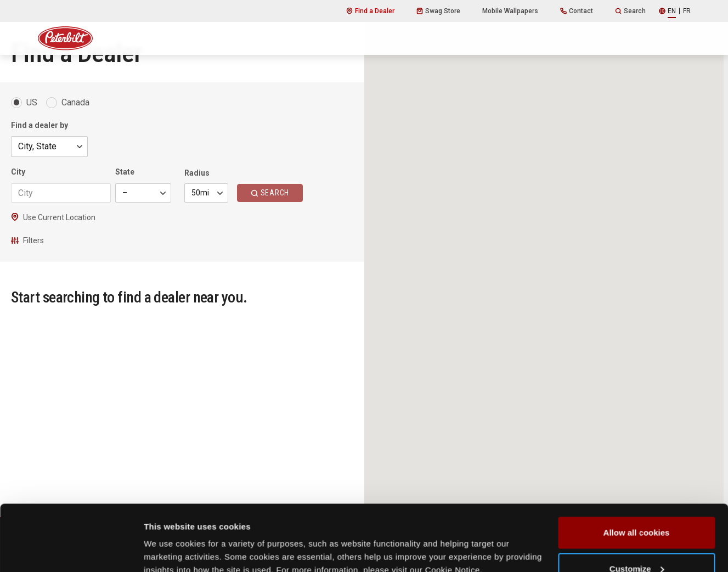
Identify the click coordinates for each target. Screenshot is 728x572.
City (18, 172)
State (125, 172)
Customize (637, 507)
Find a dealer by (39, 125)
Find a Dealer (370, 11)
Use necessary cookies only (636, 543)
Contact (577, 11)
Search (630, 11)
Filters (27, 240)
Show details (169, 538)
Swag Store (438, 11)
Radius (197, 173)
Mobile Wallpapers (510, 11)
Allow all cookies (637, 471)
